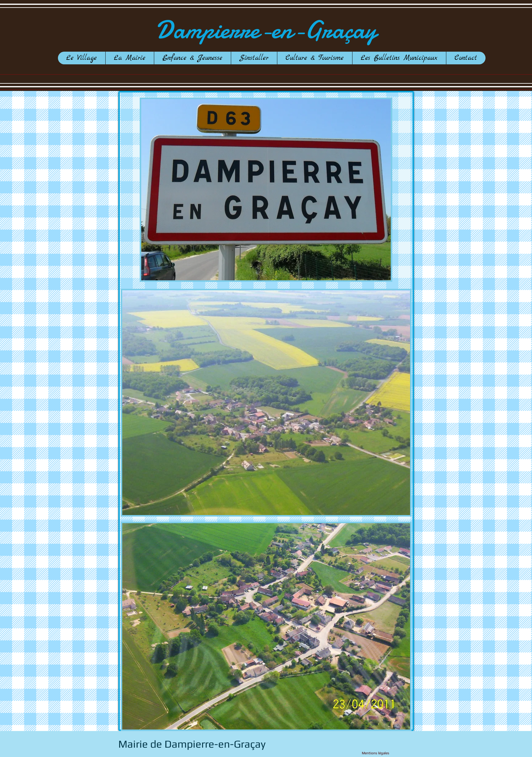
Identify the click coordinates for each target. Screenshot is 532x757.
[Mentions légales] (365, 753)
